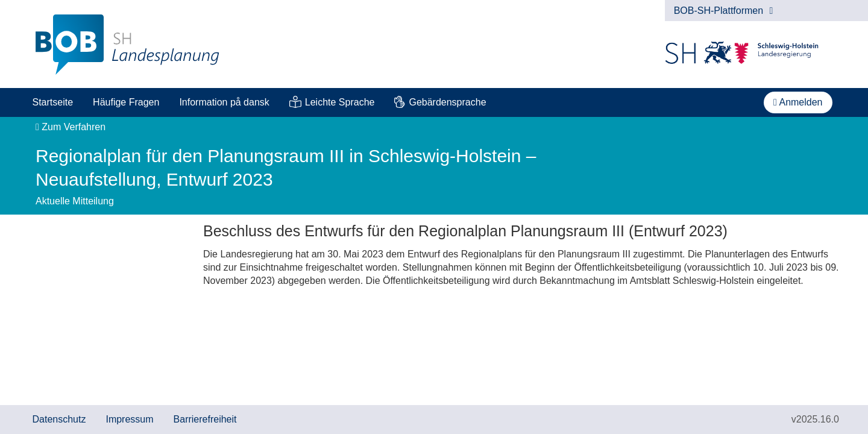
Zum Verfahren (71, 127)
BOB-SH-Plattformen (724, 11)
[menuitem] (53, 102)
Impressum (129, 419)
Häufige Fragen (126, 102)
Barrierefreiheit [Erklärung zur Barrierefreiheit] (205, 419)
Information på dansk (224, 102)
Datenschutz (59, 419)
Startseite (53, 102)
